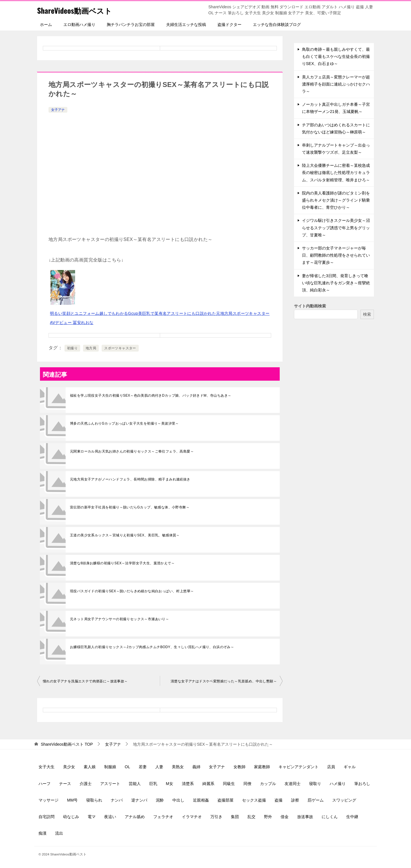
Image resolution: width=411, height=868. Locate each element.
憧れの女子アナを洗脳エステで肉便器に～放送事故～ (85, 681)
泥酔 (160, 800)
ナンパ (117, 800)
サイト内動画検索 (310, 306)
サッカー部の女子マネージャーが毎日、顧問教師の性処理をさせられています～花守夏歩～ (336, 255)
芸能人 (135, 784)
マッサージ (49, 800)
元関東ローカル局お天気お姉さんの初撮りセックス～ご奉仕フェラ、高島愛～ (132, 451)
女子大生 (47, 767)
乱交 (251, 817)
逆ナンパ (139, 800)
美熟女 (178, 767)
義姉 (196, 767)
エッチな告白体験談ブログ (277, 25)
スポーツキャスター (120, 348)
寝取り (315, 784)
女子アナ (58, 110)
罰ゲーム (316, 800)
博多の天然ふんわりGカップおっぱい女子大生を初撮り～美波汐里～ (124, 423)
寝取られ (94, 800)
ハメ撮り (338, 784)
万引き (216, 817)
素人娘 (90, 767)
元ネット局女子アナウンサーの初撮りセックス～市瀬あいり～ (119, 619)
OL (127, 767)
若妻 (143, 767)
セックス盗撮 (254, 800)
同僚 (247, 784)
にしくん (330, 817)
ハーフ (45, 784)
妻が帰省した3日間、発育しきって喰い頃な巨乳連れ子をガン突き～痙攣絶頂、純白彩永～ (336, 283)
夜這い (110, 817)
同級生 (229, 784)
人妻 (159, 767)
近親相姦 (201, 800)
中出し (178, 800)
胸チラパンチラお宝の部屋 (131, 25)
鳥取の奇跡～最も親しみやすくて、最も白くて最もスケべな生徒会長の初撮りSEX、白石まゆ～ (336, 56)
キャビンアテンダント (299, 767)
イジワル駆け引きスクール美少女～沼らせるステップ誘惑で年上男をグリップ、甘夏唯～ (336, 228)
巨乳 (153, 784)
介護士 (86, 784)
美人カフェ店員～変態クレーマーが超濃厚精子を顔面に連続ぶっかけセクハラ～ (336, 84)
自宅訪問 (47, 817)
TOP (67, 744)
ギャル (350, 767)
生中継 (352, 817)
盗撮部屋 (225, 800)
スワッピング (344, 800)
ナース (65, 784)
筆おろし (362, 784)
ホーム (46, 25)
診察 (295, 800)
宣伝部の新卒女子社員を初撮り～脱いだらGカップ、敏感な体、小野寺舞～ (130, 507)
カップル (268, 784)
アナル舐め (135, 817)
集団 (235, 817)
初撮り (72, 348)
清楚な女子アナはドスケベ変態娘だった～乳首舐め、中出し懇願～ (224, 681)
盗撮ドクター (229, 25)
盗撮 (279, 800)
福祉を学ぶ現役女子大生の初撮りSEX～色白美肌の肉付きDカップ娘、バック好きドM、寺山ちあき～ (151, 396)
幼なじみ (71, 817)
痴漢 (43, 833)
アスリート (110, 784)
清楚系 (188, 784)
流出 (59, 833)
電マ (92, 817)
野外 (268, 817)
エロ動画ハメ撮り (79, 25)
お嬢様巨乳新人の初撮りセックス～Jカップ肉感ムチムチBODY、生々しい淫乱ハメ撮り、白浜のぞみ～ (152, 647)
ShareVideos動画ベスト (80, 10)
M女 (170, 784)
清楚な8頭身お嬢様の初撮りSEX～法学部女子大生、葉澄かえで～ (122, 563)
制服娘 (110, 767)
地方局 (91, 348)
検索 (367, 314)
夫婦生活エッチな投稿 (186, 25)
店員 (331, 767)
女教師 (239, 767)
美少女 (69, 767)
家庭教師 (262, 767)
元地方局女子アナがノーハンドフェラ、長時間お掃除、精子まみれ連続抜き (130, 479)
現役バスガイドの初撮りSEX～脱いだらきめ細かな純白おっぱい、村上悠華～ (132, 591)
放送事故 (305, 817)
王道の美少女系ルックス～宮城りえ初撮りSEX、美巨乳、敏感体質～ (125, 535)
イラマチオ (192, 817)
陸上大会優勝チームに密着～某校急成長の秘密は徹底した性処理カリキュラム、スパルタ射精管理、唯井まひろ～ (336, 173)
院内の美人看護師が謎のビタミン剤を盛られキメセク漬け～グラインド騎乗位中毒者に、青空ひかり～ (336, 200)
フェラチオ (163, 817)
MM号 (72, 800)
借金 (285, 817)
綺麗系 (208, 784)
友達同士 (293, 784)
